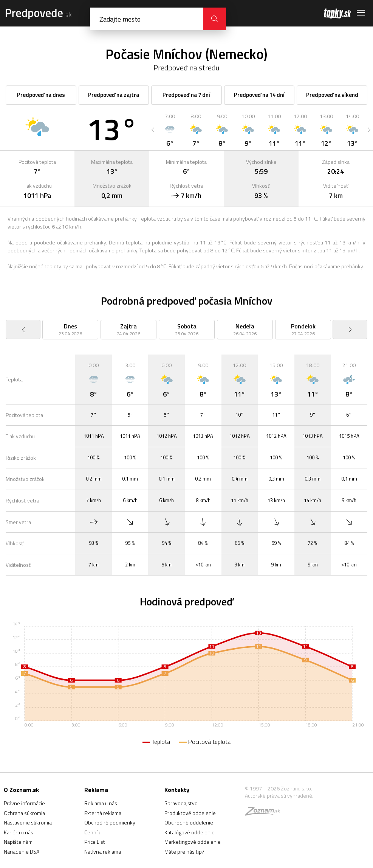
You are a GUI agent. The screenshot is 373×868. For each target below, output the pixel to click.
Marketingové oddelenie (193, 842)
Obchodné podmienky (110, 822)
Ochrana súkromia (24, 813)
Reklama (96, 790)
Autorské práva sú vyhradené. (279, 796)
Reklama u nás (101, 803)
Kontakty (177, 790)
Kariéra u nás (19, 832)
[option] (170, 130)
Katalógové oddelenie (190, 832)
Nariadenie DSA (22, 852)
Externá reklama (103, 813)
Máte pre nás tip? (184, 852)
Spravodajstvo (181, 803)
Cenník (92, 832)
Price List (95, 842)
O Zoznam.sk (21, 790)
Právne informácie (24, 803)
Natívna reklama (103, 852)
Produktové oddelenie (190, 813)
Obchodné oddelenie (189, 822)
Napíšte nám (18, 842)
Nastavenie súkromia (28, 822)
